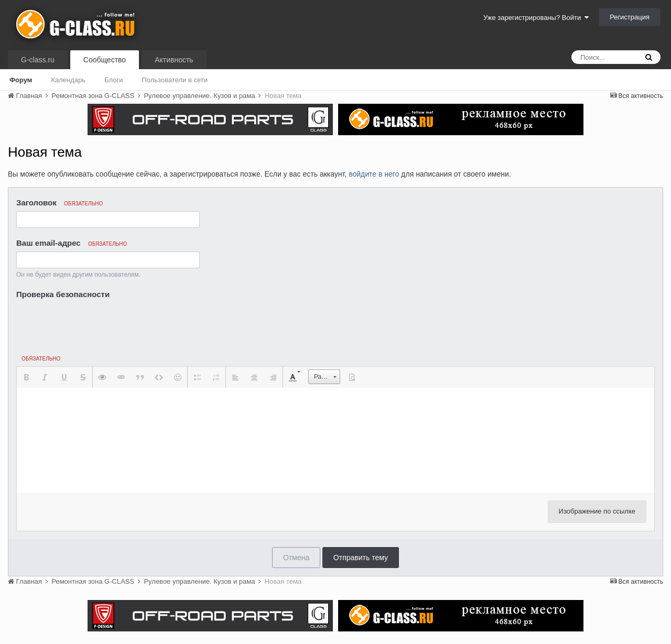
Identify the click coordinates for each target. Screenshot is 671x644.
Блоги (113, 80)
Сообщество (105, 60)
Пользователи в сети (175, 80)
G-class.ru (38, 60)
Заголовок (59, 203)
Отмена (296, 558)
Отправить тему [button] (361, 558)
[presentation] (96, 322)
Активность (174, 60)
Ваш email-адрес (72, 243)
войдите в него (374, 174)
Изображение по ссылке (597, 511)
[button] (26, 377)
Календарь (68, 80)
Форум (21, 80)
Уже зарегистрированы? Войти (536, 18)
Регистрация (630, 17)
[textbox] (335, 440)
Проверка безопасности (63, 294)
